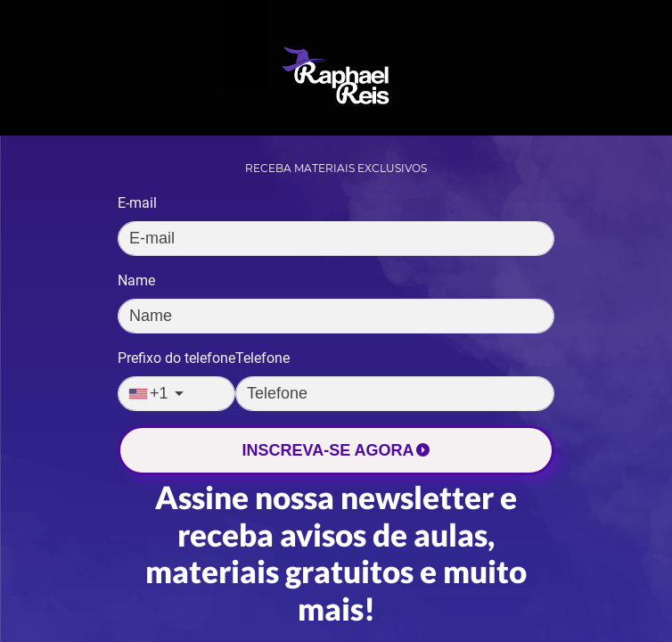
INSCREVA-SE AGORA (336, 450)
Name (136, 280)
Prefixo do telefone (176, 358)
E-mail (137, 203)
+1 (149, 393)
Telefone (262, 358)
